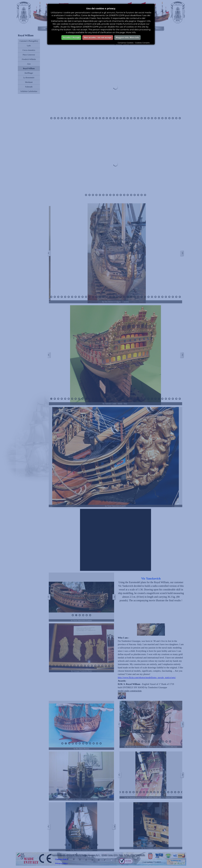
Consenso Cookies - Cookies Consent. (134, 43)
